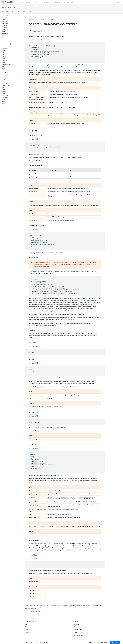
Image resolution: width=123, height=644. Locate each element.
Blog (26, 624)
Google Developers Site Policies (53, 607)
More (31, 11)
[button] (11, 17)
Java (25, 11)
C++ (19, 11)
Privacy (32, 642)
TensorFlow (31, 20)
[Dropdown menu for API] (39, 2)
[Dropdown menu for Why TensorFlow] (79, 2)
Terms (27, 642)
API (37, 20)
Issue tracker (78, 624)
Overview (5, 11)
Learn (28, 2)
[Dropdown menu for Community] (64, 2)
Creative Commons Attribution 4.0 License (71, 605)
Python (53, 20)
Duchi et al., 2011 (77, 83)
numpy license (33, 609)
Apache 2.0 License (30, 607)
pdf (83, 83)
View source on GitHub (37, 31)
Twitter (27, 630)
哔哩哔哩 (27, 632)
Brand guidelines (79, 632)
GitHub (117, 2)
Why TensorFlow (72, 2)
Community (58, 2)
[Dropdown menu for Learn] (32, 2)
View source (32, 139)
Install (22, 2)
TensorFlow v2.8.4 (9, 7)
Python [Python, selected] (13, 11)
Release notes (78, 627)
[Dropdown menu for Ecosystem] (51, 2)
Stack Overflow (78, 630)
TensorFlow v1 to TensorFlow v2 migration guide (69, 265)
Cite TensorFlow (78, 635)
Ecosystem (46, 2)
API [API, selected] (36, 2)
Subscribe (115, 642)
